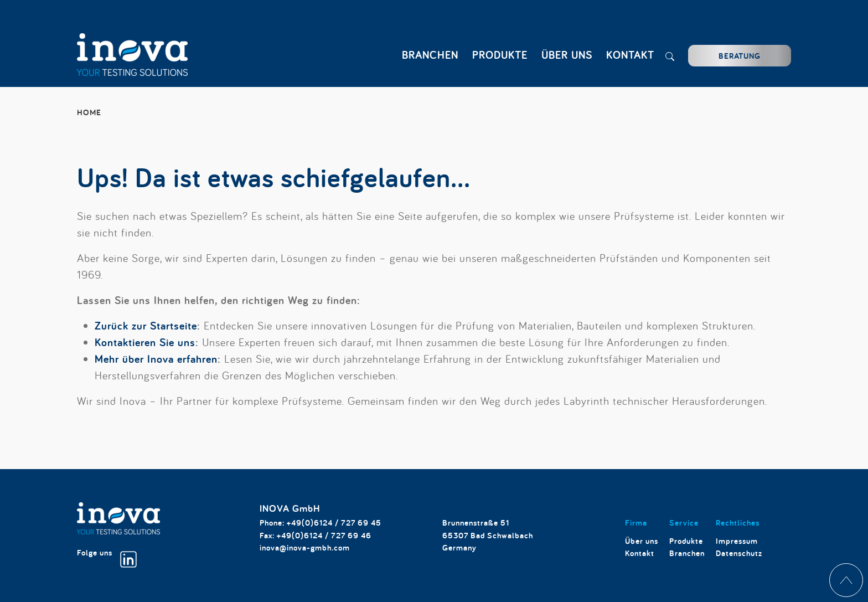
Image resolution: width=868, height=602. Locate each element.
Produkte (686, 541)
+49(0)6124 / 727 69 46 (324, 535)
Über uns (642, 541)
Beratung (740, 56)
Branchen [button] (430, 55)
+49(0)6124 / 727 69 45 (334, 523)
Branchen (687, 553)
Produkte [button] (500, 55)
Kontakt (630, 55)
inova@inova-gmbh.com (305, 547)
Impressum (737, 541)
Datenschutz (739, 553)
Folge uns (107, 557)
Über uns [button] (567, 55)
